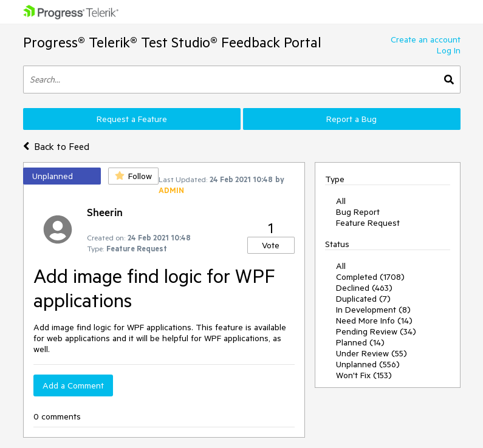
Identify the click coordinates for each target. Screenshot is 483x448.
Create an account (426, 39)
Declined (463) (364, 288)
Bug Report (358, 212)
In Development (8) (373, 310)
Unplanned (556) (368, 364)
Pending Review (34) (376, 331)
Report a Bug (351, 119)
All (341, 201)
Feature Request (368, 223)
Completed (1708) (370, 277)
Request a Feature (132, 119)
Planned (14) (360, 342)
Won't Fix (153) (364, 375)
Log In (449, 50)
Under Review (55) (372, 353)
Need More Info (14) (374, 321)
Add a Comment (73, 385)
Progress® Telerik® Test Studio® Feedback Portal (172, 42)
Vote (271, 245)
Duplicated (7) (363, 299)
